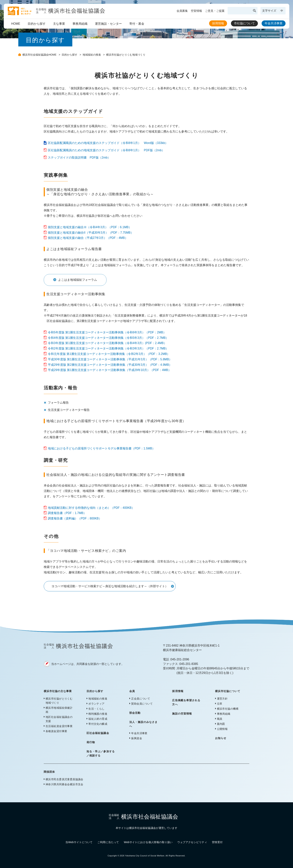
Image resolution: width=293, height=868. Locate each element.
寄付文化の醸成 (98, 724)
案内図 (221, 724)
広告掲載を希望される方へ (186, 702)
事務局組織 (80, 24)
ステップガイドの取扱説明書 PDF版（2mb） (79, 158)
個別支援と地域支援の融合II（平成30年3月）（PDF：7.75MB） (91, 233)
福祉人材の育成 (98, 719)
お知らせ (221, 738)
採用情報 (218, 23)
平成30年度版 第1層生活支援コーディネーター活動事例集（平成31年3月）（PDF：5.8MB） (110, 359)
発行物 (91, 742)
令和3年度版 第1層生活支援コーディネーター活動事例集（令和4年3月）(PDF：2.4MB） (107, 343)
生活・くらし (97, 709)
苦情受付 (217, 842)
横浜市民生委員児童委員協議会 (64, 779)
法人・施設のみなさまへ (143, 724)
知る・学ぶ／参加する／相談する (101, 753)
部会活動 (135, 713)
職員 (220, 719)
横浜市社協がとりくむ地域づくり (59, 701)
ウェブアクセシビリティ (192, 842)
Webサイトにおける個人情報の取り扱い (148, 842)
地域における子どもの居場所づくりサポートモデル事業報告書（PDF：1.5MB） (101, 448)
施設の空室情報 (182, 714)
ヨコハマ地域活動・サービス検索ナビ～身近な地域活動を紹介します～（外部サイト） (110, 586)
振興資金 (137, 738)
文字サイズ (269, 11)
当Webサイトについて (79, 842)
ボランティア (97, 704)
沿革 (220, 704)
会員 (132, 691)
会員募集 (182, 11)
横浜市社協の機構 (228, 709)
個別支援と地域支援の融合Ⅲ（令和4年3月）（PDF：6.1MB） (90, 227)
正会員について (141, 699)
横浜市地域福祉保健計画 (59, 710)
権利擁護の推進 (98, 714)
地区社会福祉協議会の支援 (59, 719)
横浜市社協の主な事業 (58, 691)
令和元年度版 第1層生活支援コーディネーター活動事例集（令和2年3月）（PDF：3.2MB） (109, 354)
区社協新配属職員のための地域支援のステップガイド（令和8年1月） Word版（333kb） (108, 143)
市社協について (244, 23)
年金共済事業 (274, 23)
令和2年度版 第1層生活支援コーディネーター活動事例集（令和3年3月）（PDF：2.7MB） (108, 348)
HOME (16, 24)
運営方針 (222, 699)
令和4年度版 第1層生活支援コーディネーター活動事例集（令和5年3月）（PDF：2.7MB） (108, 338)
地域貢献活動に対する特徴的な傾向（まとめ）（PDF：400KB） (91, 508)
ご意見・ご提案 (215, 11)
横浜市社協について (228, 691)
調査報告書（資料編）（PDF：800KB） (75, 518)
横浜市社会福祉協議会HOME (40, 55)
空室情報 (196, 11)
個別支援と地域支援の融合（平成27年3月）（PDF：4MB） (88, 238)
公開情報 (222, 729)
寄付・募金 (137, 24)
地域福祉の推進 (92, 55)
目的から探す (37, 24)
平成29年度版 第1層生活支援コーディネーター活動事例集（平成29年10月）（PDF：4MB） (110, 370)
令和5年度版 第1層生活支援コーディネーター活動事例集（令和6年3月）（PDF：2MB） (107, 332)
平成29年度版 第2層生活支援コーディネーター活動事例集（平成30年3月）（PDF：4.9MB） (110, 365)
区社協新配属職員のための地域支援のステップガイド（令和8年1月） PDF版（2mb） (106, 150)
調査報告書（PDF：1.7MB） (67, 513)
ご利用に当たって (108, 842)
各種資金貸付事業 (56, 731)
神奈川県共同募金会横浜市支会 (64, 784)
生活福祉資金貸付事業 (59, 726)
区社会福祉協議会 (98, 733)
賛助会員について (142, 704)
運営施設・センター (108, 24)
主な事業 (59, 24)
